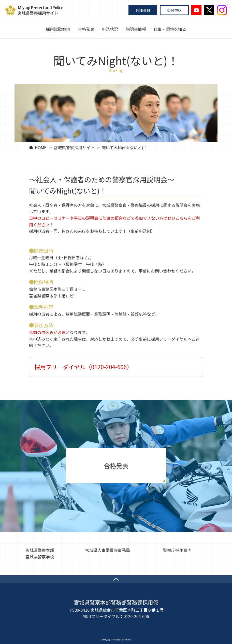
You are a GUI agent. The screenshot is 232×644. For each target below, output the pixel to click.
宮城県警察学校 (40, 557)
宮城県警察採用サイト (74, 147)
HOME (41, 147)
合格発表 (86, 29)
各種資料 (143, 10)
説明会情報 (136, 29)
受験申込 (174, 10)
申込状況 (110, 29)
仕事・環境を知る (170, 29)
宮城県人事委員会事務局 (108, 550)
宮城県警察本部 (40, 550)
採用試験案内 (58, 29)
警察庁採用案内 (177, 550)
